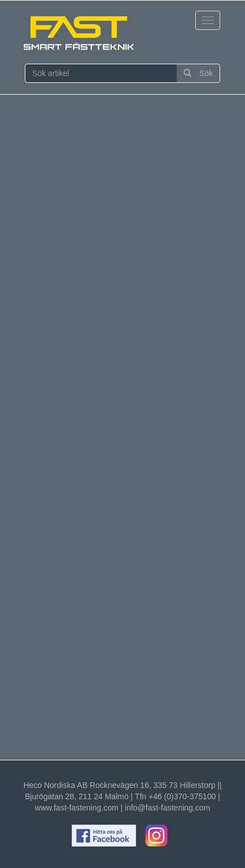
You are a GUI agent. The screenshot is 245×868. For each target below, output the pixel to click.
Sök (198, 73)
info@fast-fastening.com (167, 808)
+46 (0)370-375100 (182, 796)
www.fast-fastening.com (77, 808)
